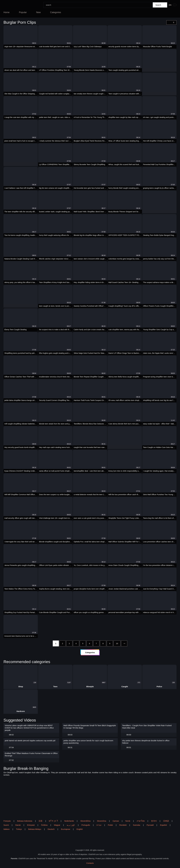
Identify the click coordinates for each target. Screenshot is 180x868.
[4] (76, 643)
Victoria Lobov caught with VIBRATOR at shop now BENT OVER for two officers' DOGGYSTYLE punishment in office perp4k (29, 728)
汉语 (40, 821)
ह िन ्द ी (53, 821)
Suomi (6, 825)
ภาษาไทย (141, 821)
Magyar (57, 825)
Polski (110, 825)
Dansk (18, 825)
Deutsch (51, 829)
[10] (117, 643)
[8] (103, 643)
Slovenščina (85, 821)
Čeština (44, 825)
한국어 (154, 821)
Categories (56, 12)
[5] (83, 643)
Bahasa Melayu (35, 829)
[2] (63, 643)
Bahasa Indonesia (25, 821)
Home (6, 12)
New (38, 12)
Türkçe (19, 829)
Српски (116, 821)
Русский (150, 825)
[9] (110, 643)
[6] (90, 643)
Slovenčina (102, 821)
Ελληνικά (31, 825)
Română (123, 825)
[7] (96, 643)
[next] (124, 643)
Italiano (6, 829)
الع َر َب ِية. (71, 825)
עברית (99, 825)
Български (65, 829)
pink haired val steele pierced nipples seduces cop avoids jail (30, 741)
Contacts (90, 863)
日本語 (166, 821)
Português (86, 825)
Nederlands (69, 821)
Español (163, 825)
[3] (69, 643)
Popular (23, 12)
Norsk (128, 821)
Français (7, 821)
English (80, 829)
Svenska (136, 825)
